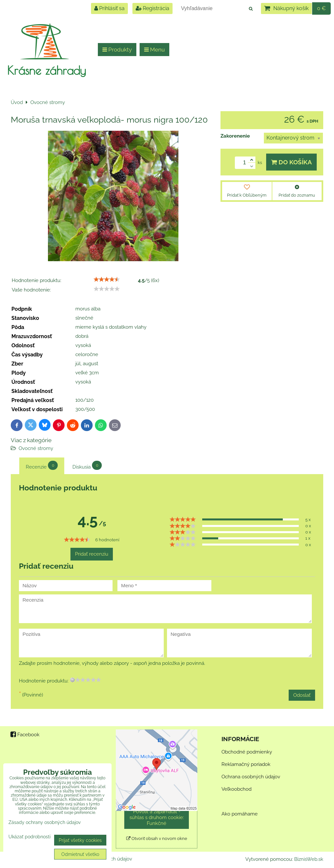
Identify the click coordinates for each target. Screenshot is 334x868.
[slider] (107, 279)
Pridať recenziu (92, 554)
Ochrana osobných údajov (251, 777)
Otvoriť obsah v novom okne (157, 838)
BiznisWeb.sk (309, 859)
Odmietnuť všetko (80, 854)
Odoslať (302, 695)
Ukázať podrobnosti (30, 837)
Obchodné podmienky (247, 752)
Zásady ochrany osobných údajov (45, 822)
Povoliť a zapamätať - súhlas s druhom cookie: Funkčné (157, 817)
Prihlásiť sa (109, 8)
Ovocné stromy (36, 448)
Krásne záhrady (46, 70)
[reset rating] (72, 680)
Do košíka (291, 162)
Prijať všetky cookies (80, 840)
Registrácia (152, 8)
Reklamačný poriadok (246, 764)
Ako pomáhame (240, 814)
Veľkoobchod (236, 789)
